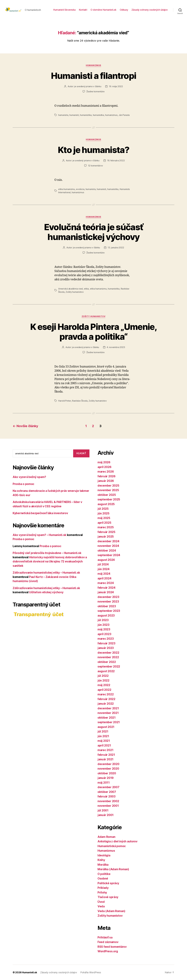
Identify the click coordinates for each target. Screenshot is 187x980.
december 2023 (108, 597)
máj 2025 (104, 518)
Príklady (103, 888)
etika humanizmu (67, 189)
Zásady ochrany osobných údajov (150, 10)
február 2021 (106, 755)
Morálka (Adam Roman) (113, 869)
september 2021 (109, 722)
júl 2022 (103, 676)
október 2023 (107, 606)
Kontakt (83, 10)
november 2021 (108, 713)
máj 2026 (104, 462)
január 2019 (106, 778)
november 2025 (108, 490)
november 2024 (108, 546)
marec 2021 (105, 750)
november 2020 (108, 769)
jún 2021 (103, 736)
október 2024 (107, 551)
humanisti (74, 115)
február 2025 (106, 532)
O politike (104, 874)
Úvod (101, 902)
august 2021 (106, 727)
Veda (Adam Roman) (111, 911)
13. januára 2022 (116, 248)
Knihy (101, 860)
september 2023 (109, 611)
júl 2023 (103, 620)
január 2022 (106, 704)
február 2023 (106, 643)
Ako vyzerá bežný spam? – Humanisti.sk (39, 535)
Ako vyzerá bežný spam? (29, 477)
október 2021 (107, 718)
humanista (63, 115)
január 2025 (106, 537)
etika (86, 289)
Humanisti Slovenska (64, 10)
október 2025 (107, 495)
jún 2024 (104, 569)
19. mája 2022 (116, 86)
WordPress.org (108, 951)
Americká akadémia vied (70, 289)
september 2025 (109, 499)
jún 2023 (103, 625)
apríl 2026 (104, 467)
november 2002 (108, 801)
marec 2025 (106, 527)
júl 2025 (103, 509)
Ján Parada (124, 115)
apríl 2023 (104, 634)
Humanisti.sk (30, 972)
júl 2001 (103, 810)
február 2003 (107, 796)
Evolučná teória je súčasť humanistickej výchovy (94, 232)
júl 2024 (103, 564)
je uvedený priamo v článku (88, 86)
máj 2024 (104, 574)
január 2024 (106, 592)
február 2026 (107, 476)
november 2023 (108, 602)
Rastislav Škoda (80, 401)
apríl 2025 (104, 523)
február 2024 (107, 588)
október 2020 (107, 773)
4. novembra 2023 (116, 347)
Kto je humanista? (93, 150)
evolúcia (80, 189)
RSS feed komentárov (112, 947)
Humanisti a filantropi (93, 76)
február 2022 (106, 699)
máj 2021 (104, 741)
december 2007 (108, 787)
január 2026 (106, 481)
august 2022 (106, 671)
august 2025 (106, 504)
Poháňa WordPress (91, 972)
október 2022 (107, 662)
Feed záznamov (108, 942)
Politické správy (108, 883)
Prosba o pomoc (23, 484)
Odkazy (124, 10)
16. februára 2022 (116, 160)
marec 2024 (106, 583)
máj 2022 (104, 685)
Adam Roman (106, 837)
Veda (101, 906)
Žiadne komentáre (95, 91)
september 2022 (109, 666)
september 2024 (109, 555)
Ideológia (104, 855)
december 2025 (108, 486)
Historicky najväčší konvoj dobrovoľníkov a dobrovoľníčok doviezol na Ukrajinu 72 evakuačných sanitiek (50, 561)
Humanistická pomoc (112, 846)
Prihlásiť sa (105, 937)
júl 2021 (103, 731)
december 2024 (108, 541)
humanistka (98, 115)
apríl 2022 (104, 690)
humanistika (86, 115)
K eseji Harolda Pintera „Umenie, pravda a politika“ (93, 332)
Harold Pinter (65, 401)
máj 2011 (104, 783)
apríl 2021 (104, 745)
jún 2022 (103, 680)
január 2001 (106, 815)
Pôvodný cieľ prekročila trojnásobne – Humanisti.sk (47, 553)
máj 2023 (104, 629)
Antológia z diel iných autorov (117, 841)
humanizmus (111, 115)
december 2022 (108, 653)
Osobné (103, 879)
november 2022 (108, 657)
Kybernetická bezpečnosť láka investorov (40, 513)
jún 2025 (103, 513)
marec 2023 (106, 639)
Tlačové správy (108, 897)
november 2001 (108, 806)
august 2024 (106, 560)
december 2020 (108, 764)
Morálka (103, 865)
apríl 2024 (104, 578)
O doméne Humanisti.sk (103, 10)
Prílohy (102, 892)
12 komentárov (95, 166)
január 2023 (106, 648)
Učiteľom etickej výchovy (46, 592)
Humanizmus (93, 65)
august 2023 (106, 616)
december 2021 (108, 708)
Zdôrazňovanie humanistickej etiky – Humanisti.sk (46, 573)
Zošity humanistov (75, 292)
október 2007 (107, 792)
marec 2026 (106, 472)
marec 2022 (106, 694)
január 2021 (105, 759)
